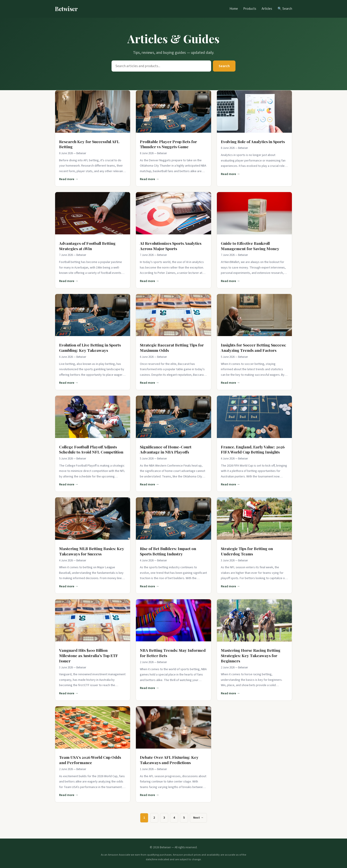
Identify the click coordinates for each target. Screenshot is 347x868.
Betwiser (66, 9)
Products (250, 9)
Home (234, 9)
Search (224, 66)
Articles (267, 9)
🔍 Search (285, 9)
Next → (198, 818)
